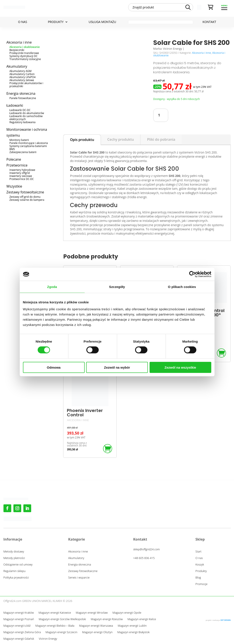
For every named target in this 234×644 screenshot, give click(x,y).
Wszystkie (14, 186)
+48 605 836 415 (144, 558)
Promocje (202, 584)
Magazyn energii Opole (127, 613)
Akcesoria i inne (19, 42)
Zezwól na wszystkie (180, 367)
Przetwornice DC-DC (22, 179)
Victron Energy (48, 639)
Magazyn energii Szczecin (61, 632)
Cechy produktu (121, 139)
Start (198, 552)
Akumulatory (17, 66)
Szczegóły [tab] (117, 287)
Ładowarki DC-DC (20, 110)
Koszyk (200, 565)
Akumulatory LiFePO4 (23, 77)
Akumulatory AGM (21, 71)
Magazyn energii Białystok (133, 632)
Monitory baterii (19, 140)
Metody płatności (14, 558)
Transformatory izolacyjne (25, 59)
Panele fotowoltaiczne (23, 98)
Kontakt (209, 22)
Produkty (56, 22)
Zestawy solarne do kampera (27, 200)
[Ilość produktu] (161, 115)
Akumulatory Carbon (22, 74)
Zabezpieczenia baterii (23, 152)
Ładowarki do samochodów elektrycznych (26, 118)
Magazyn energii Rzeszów (107, 619)
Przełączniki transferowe (24, 53)
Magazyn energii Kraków (19, 613)
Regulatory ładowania (23, 122)
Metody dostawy (14, 552)
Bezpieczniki (17, 50)
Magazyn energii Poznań (19, 619)
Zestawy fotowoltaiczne (25, 192)
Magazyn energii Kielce (142, 619)
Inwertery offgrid (20, 173)
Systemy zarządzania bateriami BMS (28, 148)
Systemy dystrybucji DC (24, 56)
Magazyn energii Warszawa (96, 626)
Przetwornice (17, 165)
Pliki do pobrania (161, 139)
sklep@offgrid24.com (146, 549)
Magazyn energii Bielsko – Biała (55, 626)
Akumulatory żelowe (22, 80)
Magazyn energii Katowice (55, 613)
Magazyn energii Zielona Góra (22, 632)
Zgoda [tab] (52, 287)
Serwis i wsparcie (79, 578)
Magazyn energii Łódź (17, 626)
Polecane (14, 159)
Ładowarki (15, 105)
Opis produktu (82, 140)
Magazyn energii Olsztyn (97, 632)
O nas (23, 22)
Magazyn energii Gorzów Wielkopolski (62, 619)
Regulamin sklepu (15, 571)
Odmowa (54, 367)
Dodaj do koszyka (196, 115)
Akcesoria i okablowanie (25, 47)
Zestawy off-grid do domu (25, 197)
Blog (198, 578)
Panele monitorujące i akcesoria (29, 143)
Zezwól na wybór (117, 367)
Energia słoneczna (21, 93)
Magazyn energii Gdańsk (19, 639)
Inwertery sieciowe (21, 176)
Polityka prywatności (16, 578)
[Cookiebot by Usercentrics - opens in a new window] (192, 274)
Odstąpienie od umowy (18, 565)
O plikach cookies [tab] (182, 287)
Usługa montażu (102, 22)
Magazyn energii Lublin (132, 626)
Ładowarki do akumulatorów (27, 113)
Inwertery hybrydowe (22, 170)
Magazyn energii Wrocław (92, 613)
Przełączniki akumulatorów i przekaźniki (26, 85)
